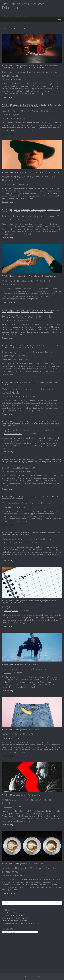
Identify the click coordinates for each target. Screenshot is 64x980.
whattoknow (20, 499)
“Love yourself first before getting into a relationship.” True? (21, 923)
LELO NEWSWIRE (34, 864)
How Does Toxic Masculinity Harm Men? (28, 317)
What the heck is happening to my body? (15, 918)
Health (30, 172)
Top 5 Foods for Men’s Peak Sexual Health (30, 430)
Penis (58, 172)
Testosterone (35, 107)
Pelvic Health (57, 461)
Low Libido (48, 105)
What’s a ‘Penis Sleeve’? (18, 734)
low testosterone (15, 461)
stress (32, 348)
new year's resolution (17, 602)
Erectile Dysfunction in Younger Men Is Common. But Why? (27, 354)
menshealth (6, 212)
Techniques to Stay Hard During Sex (25, 669)
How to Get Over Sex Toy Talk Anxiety (14, 921)
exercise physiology (40, 601)
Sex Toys (47, 66)
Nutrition (5, 384)
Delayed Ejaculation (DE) (22, 105)
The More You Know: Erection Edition (26, 503)
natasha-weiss (9, 184)
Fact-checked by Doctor (35, 66)
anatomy (13, 459)
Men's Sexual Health (9, 107)
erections (39, 497)
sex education (21, 463)
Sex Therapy (16, 348)
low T (7, 461)
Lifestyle (33, 346)
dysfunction (18, 497)
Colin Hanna (8, 738)
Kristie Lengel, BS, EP (11, 611)
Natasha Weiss (9, 284)
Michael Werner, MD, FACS (13, 396)
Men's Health (56, 105)
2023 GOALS (11, 607)
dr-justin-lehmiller (10, 79)
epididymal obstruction (30, 459)
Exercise (30, 601)
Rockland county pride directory (12, 916)
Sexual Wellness (39, 67)
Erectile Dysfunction (21, 66)
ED (32, 210)
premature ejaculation (23, 107)
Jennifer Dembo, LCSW (12, 119)
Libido (39, 422)
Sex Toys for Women (26, 67)
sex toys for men (14, 67)
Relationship (33, 212)
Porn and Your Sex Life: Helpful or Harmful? (30, 216)
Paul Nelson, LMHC (11, 359)
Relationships (6, 348)
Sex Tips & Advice (34, 730)
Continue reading (9, 97)
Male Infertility (12, 424)
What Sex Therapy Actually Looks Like (27, 281)
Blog (12, 66)
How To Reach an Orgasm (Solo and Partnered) (17, 913)
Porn (12, 212)
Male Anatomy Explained (18, 468)
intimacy (33, 422)
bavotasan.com (39, 976)
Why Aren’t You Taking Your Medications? (29, 539)
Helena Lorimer (9, 876)
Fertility (55, 459)
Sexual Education (32, 463)
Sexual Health (42, 212)
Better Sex (14, 276)
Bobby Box (8, 673)
